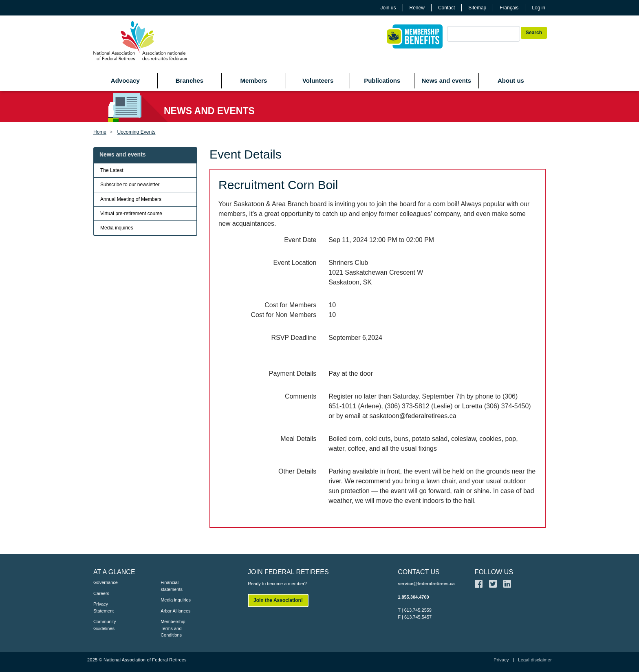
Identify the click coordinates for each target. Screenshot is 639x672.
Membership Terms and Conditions (173, 628)
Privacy (501, 660)
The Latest (112, 170)
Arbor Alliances (175, 611)
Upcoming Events (136, 132)
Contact (446, 8)
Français (509, 8)
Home (100, 132)
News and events (446, 80)
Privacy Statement (104, 607)
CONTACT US (419, 572)
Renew (417, 8)
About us (511, 80)
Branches (189, 80)
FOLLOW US (494, 572)
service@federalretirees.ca (426, 584)
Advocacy (125, 80)
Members (254, 80)
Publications (382, 80)
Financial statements (172, 586)
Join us (388, 8)
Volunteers (318, 80)
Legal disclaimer (535, 660)
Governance (106, 582)
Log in (539, 8)
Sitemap (477, 8)
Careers (101, 593)
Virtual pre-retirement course (131, 214)
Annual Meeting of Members (131, 199)
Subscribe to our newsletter (130, 185)
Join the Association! (278, 600)
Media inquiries (117, 228)
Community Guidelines (105, 625)
